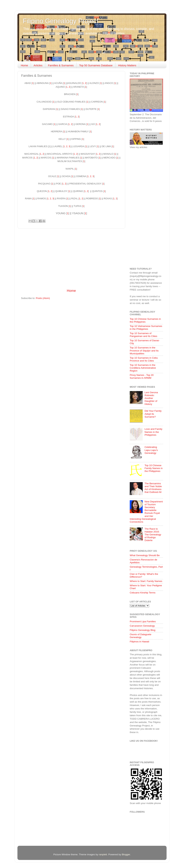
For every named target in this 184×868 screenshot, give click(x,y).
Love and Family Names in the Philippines (153, 432)
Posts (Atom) (43, 298)
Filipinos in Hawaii (139, 642)
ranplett (103, 854)
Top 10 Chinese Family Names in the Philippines (154, 468)
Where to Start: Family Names (146, 581)
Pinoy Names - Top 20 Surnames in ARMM (142, 376)
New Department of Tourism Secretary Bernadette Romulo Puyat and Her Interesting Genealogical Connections (146, 512)
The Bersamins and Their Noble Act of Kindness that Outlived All (153, 488)
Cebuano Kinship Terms (143, 593)
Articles (38, 65)
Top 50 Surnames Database (96, 65)
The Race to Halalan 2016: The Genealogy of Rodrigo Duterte (153, 535)
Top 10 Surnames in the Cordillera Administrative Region (143, 368)
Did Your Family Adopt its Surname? (153, 414)
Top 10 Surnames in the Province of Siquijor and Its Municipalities (144, 350)
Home (24, 65)
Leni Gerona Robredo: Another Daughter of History (151, 398)
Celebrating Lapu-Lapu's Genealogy (151, 450)
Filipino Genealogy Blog (143, 630)
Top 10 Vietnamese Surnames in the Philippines (146, 328)
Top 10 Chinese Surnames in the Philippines (145, 320)
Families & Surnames (61, 65)
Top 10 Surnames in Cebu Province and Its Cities (144, 359)
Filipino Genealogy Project (61, 21)
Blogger (126, 854)
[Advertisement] (71, 258)
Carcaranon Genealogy (142, 626)
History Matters (127, 65)
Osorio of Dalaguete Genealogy (141, 636)
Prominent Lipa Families (143, 621)
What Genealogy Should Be (145, 555)
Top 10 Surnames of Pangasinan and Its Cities (143, 335)
